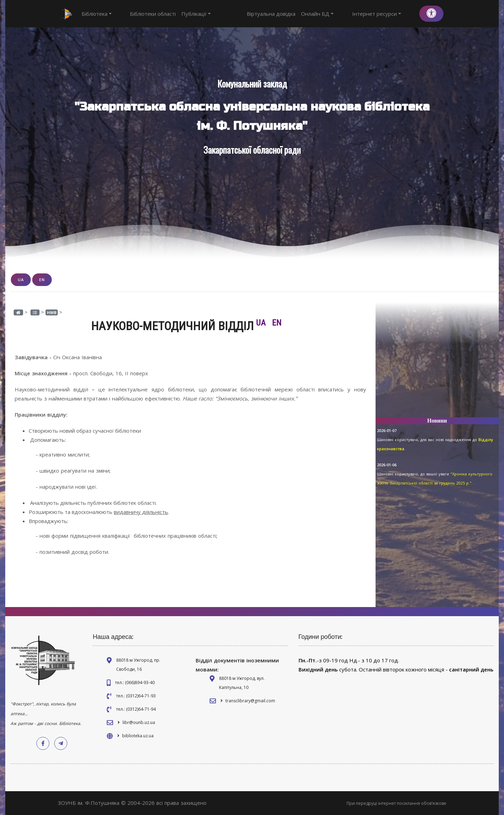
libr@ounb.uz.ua (139, 722)
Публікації (183, 14)
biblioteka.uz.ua (138, 736)
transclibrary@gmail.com (250, 701)
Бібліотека (97, 14)
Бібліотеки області (140, 14)
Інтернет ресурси (389, 14)
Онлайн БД (343, 14)
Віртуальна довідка (297, 14)
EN (42, 280)
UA (21, 280)
